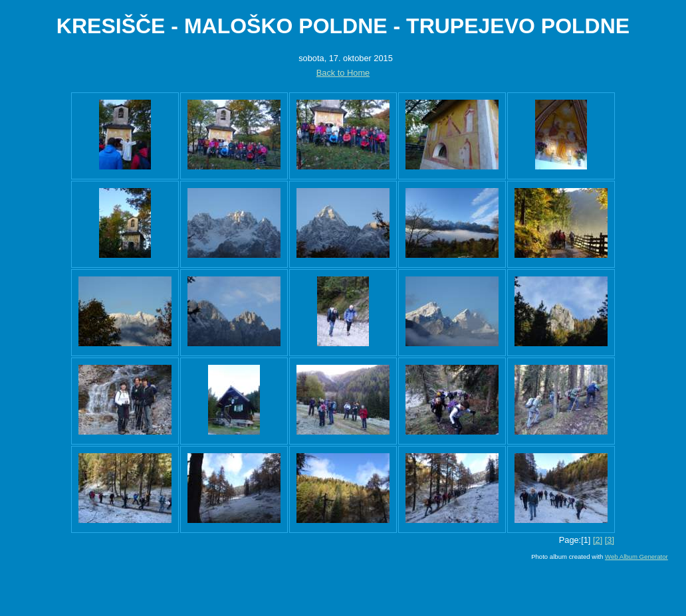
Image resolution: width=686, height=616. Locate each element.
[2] (598, 540)
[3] (610, 540)
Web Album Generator (636, 557)
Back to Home (343, 73)
